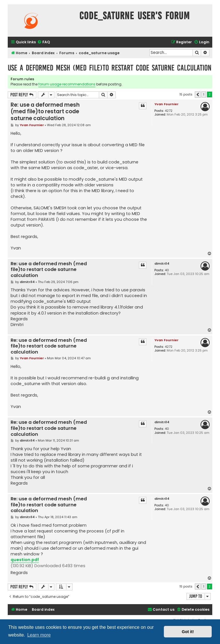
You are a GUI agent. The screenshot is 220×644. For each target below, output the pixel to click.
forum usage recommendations (67, 84)
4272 (169, 111)
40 (167, 270)
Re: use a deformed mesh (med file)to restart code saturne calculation (45, 112)
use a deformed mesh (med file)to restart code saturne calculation (110, 68)
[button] (198, 95)
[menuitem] (44, 42)
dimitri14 (162, 264)
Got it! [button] (188, 632)
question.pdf (25, 560)
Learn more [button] (39, 635)
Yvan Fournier (166, 104)
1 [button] (204, 94)
